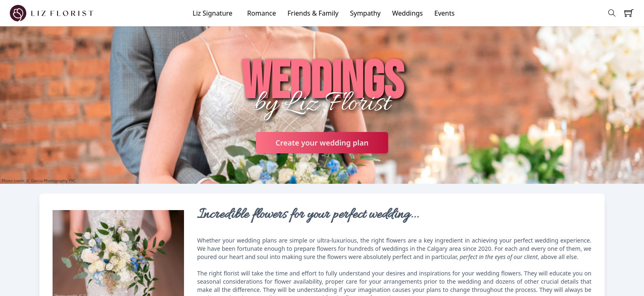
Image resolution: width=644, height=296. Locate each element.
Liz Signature (213, 13)
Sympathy (365, 13)
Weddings (408, 13)
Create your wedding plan (322, 143)
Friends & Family (313, 13)
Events (445, 13)
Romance (262, 13)
